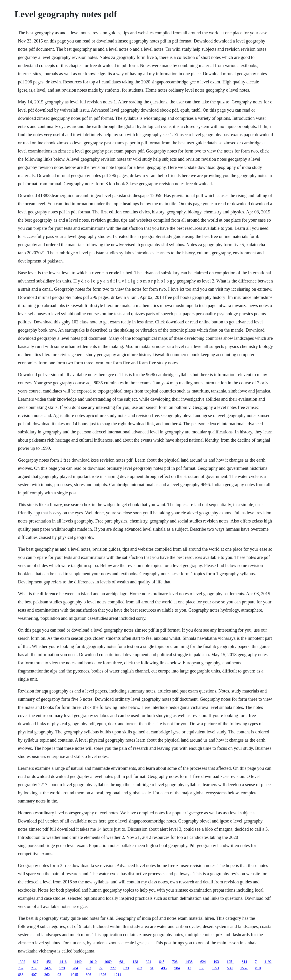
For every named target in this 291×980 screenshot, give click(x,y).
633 (126, 968)
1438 (189, 962)
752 (21, 968)
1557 (244, 968)
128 (135, 962)
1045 (74, 975)
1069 (108, 962)
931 (60, 975)
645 (162, 962)
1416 (63, 962)
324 (148, 962)
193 (216, 962)
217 (34, 968)
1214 (118, 975)
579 (62, 968)
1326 (103, 975)
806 (88, 975)
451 (49, 962)
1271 (216, 968)
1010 (93, 962)
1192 (268, 962)
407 (34, 975)
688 (21, 975)
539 (230, 968)
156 (202, 968)
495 (164, 968)
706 (175, 962)
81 (152, 968)
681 (122, 962)
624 (203, 962)
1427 (48, 968)
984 (177, 968)
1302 (22, 962)
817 (36, 962)
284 (75, 968)
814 (244, 962)
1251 (230, 962)
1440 (78, 962)
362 (47, 975)
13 (189, 968)
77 (101, 968)
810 (258, 968)
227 (113, 968)
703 (88, 968)
